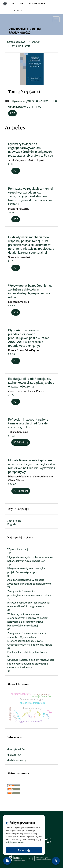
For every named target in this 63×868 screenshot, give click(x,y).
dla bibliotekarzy (17, 760)
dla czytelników (16, 749)
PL (14, 4)
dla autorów (14, 755)
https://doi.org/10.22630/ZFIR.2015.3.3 (34, 101)
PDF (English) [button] (21, 442)
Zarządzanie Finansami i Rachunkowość (26, 31)
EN (22, 4)
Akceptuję (24, 850)
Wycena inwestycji (18, 549)
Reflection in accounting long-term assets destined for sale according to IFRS (29, 423)
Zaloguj (18, 11)
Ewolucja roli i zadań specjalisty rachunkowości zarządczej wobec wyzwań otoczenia (31, 383)
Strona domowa (16, 42)
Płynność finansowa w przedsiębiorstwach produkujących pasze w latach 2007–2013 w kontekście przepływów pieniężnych (29, 338)
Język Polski (14, 521)
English (11, 524)
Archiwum (35, 42)
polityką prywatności (15, 842)
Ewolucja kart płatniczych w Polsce (27, 652)
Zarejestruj (37, 4)
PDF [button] (12, 113)
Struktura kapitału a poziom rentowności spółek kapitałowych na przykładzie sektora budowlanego (31, 664)
